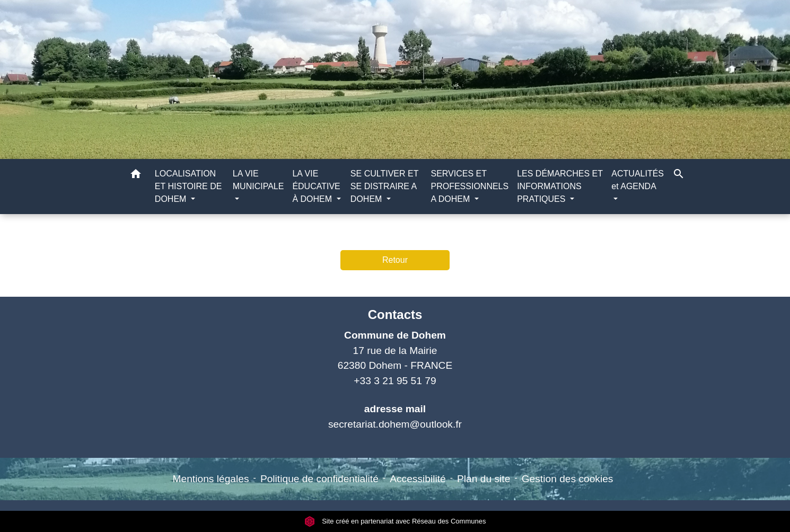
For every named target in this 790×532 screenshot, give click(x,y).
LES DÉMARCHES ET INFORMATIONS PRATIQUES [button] (560, 186)
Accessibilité (418, 479)
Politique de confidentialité (319, 479)
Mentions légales (211, 479)
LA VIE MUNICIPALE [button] (258, 180)
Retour (395, 260)
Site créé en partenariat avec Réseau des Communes (395, 521)
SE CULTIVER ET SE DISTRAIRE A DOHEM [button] (384, 186)
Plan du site (484, 479)
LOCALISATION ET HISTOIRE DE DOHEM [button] (188, 186)
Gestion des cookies (568, 479)
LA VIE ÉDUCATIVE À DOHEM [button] (316, 186)
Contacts (395, 314)
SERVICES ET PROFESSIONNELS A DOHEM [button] (469, 186)
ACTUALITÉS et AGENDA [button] (638, 180)
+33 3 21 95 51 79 (395, 381)
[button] (136, 176)
